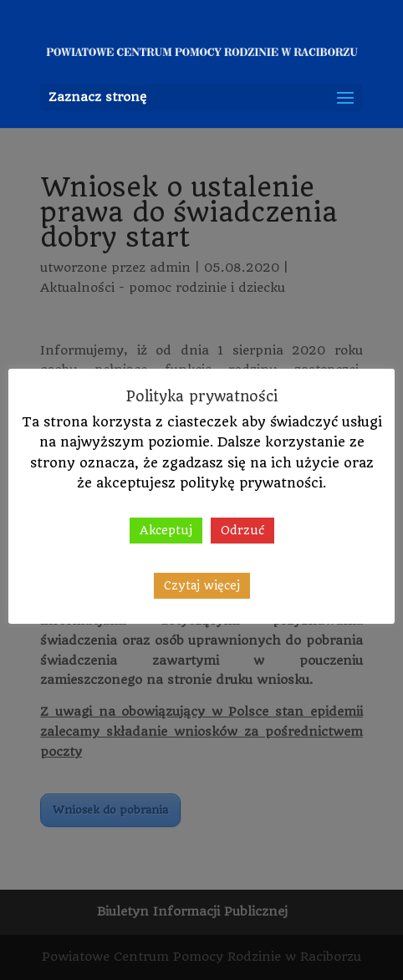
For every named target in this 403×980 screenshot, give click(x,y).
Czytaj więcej (202, 585)
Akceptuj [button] (166, 530)
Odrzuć (242, 530)
